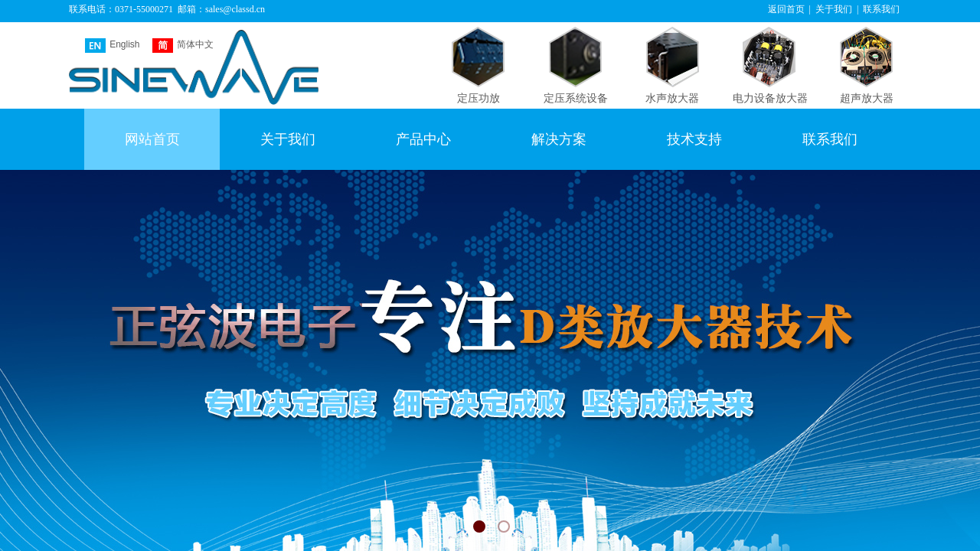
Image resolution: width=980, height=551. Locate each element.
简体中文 (183, 46)
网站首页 (152, 139)
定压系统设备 (576, 98)
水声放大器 (672, 98)
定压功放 (479, 98)
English (112, 46)
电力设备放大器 (770, 98)
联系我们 (830, 139)
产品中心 (423, 139)
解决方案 (559, 139)
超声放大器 (867, 98)
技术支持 (694, 139)
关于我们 (288, 139)
